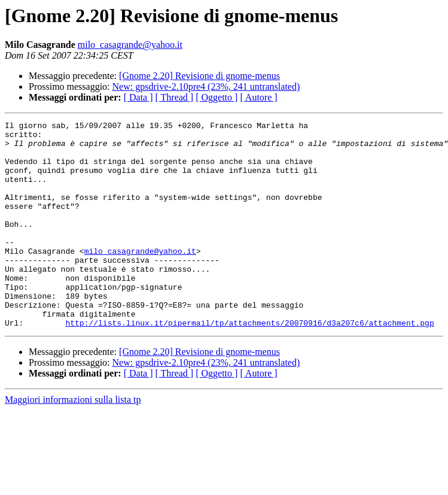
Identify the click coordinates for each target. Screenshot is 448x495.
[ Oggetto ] (217, 97)
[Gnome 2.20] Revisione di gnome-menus (199, 76)
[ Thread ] (175, 97)
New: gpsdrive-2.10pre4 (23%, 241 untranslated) (206, 86)
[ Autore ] (258, 97)
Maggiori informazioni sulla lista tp (73, 441)
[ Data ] (138, 97)
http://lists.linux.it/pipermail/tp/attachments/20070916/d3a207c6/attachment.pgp (249, 364)
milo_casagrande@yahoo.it (130, 45)
